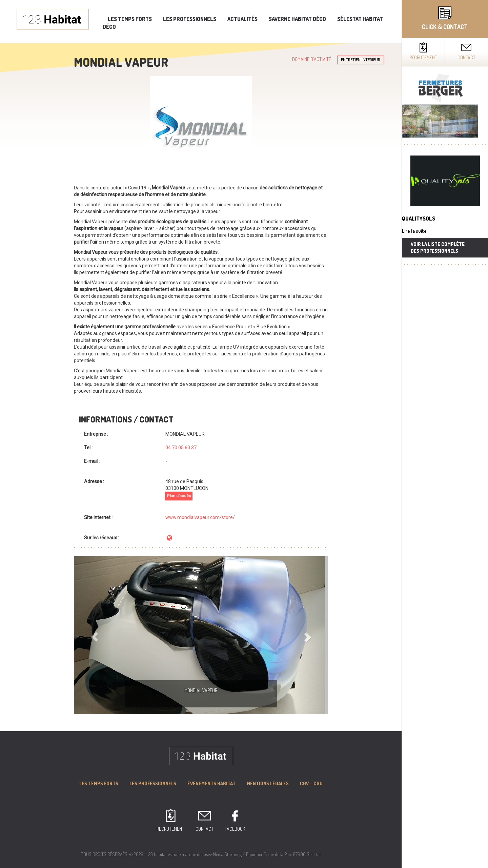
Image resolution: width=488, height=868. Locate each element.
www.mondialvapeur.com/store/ (200, 517)
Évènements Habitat (211, 783)
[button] (93, 635)
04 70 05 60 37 (181, 448)
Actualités (242, 19)
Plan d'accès (179, 496)
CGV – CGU (311, 783)
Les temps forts (130, 19)
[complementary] (445, 434)
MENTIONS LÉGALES (268, 783)
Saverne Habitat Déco (297, 19)
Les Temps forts (99, 783)
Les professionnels (190, 19)
